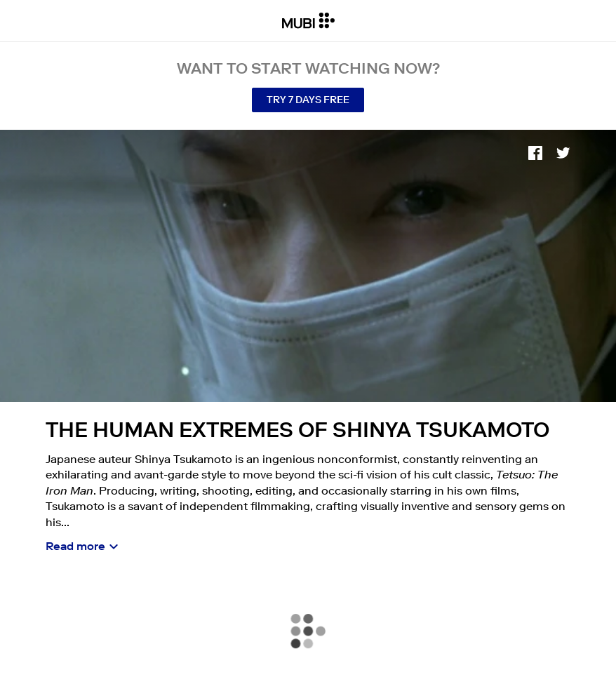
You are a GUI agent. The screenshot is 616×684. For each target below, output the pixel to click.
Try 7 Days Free (308, 100)
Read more (75, 546)
